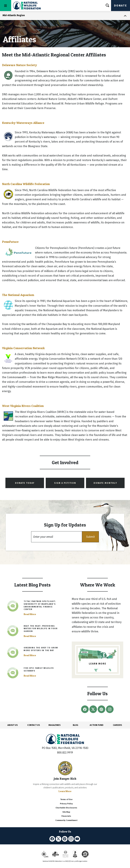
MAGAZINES (55, 725)
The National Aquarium (18, 295)
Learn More (65, 791)
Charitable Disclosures (66, 808)
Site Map (66, 812)
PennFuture (10, 242)
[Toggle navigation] (6, 6)
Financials (66, 816)
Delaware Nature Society (19, 65)
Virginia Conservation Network (23, 348)
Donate (121, 6)
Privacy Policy (66, 804)
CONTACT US (34, 725)
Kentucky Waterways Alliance (23, 123)
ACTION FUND (96, 725)
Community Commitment (66, 820)
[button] (90, 537)
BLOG (75, 725)
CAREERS (117, 725)
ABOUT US (13, 725)
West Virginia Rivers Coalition (23, 406)
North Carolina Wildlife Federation (26, 184)
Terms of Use (66, 799)
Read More (30, 614)
